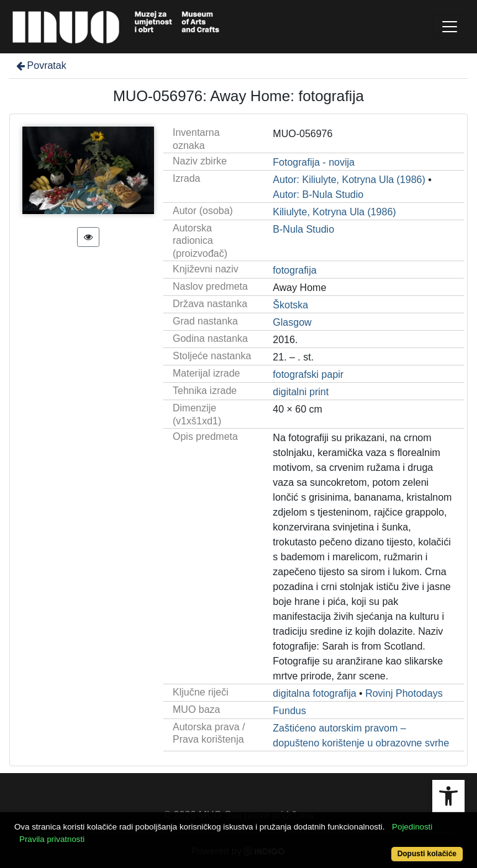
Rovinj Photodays (404, 693)
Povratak (40, 65)
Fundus (289, 711)
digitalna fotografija (314, 693)
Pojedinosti (412, 827)
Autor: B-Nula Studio (318, 195)
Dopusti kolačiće (427, 854)
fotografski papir (308, 374)
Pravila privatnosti (52, 839)
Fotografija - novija (314, 162)
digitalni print (301, 392)
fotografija (294, 270)
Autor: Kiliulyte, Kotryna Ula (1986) (349, 180)
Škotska (290, 305)
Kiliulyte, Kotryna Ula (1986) (334, 212)
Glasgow (292, 322)
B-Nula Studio (303, 229)
